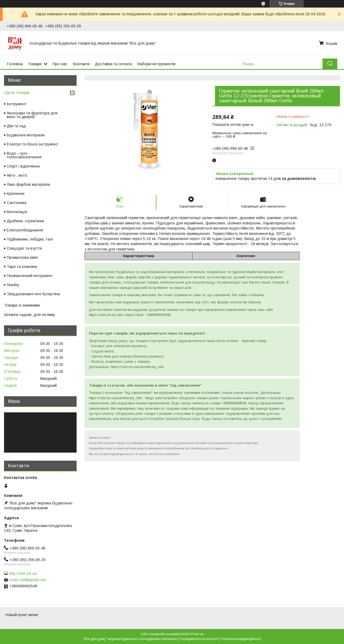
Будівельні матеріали (26, 135)
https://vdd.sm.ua (103, 315)
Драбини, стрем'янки (25, 221)
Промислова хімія (22, 257)
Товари (35, 64)
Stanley (13, 285)
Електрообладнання (25, 230)
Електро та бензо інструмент (33, 144)
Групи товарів (17, 92)
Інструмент (17, 104)
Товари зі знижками (22, 305)
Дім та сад (16, 126)
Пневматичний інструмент (30, 276)
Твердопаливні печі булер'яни (33, 294)
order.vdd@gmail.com (28, 580)
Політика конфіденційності (241, 639)
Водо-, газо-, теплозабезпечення (24, 155)
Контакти (81, 64)
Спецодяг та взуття (24, 248)
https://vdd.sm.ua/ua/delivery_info (116, 398)
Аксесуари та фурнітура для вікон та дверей (32, 115)
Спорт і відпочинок (23, 166)
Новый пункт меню (22, 615)
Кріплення (16, 194)
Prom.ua (197, 634)
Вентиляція (17, 212)
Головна (15, 64)
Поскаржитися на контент (199, 639)
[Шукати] (330, 64)
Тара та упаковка (22, 267)
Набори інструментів (156, 64)
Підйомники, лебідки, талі (30, 239)
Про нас (60, 64)
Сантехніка (17, 203)
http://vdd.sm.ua (23, 573)
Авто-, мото (17, 175)
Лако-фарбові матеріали (28, 184)
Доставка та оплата (113, 64)
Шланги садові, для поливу (30, 314)
